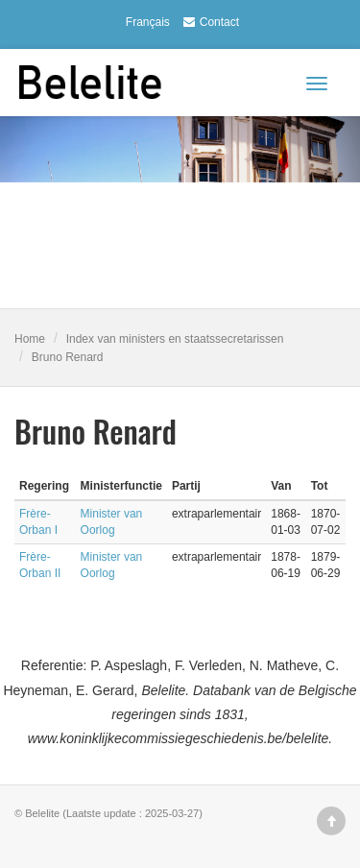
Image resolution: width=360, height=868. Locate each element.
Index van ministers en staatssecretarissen (175, 339)
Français (148, 22)
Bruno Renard (68, 357)
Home (30, 339)
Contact (209, 22)
